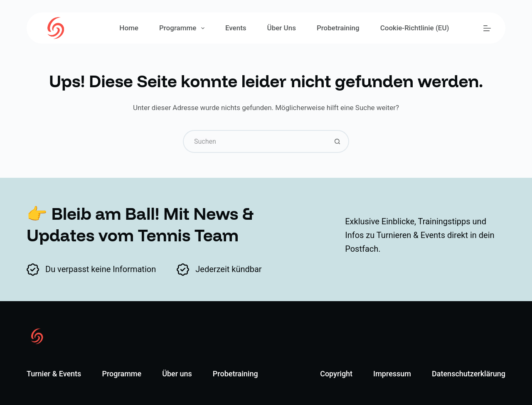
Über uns (282, 28)
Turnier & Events (54, 374)
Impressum (392, 374)
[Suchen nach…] (255, 141)
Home (129, 28)
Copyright (336, 374)
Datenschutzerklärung (469, 374)
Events (236, 28)
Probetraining (338, 28)
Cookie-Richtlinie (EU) (415, 28)
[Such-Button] (338, 141)
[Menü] (487, 28)
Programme (183, 28)
